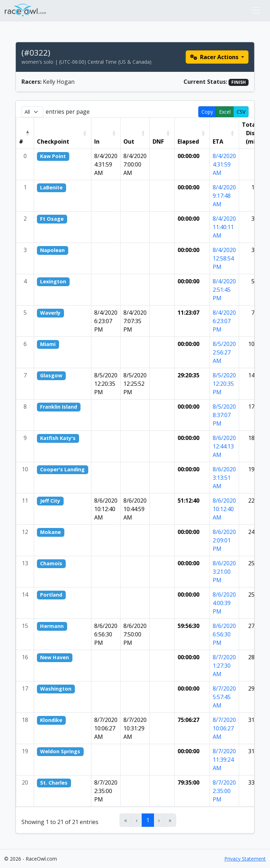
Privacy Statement (245, 859)
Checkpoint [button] (53, 141)
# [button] (21, 141)
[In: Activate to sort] (106, 133)
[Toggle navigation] (256, 10)
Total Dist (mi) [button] (250, 133)
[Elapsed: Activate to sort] (192, 133)
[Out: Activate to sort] (135, 133)
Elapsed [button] (188, 141)
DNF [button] (158, 141)
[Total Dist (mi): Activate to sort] (253, 133)
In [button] (97, 141)
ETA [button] (218, 141)
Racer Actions (215, 57)
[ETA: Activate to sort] (224, 133)
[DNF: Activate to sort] (162, 133)
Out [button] (129, 141)
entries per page (68, 112)
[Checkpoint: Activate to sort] (63, 133)
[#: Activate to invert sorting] (25, 133)
